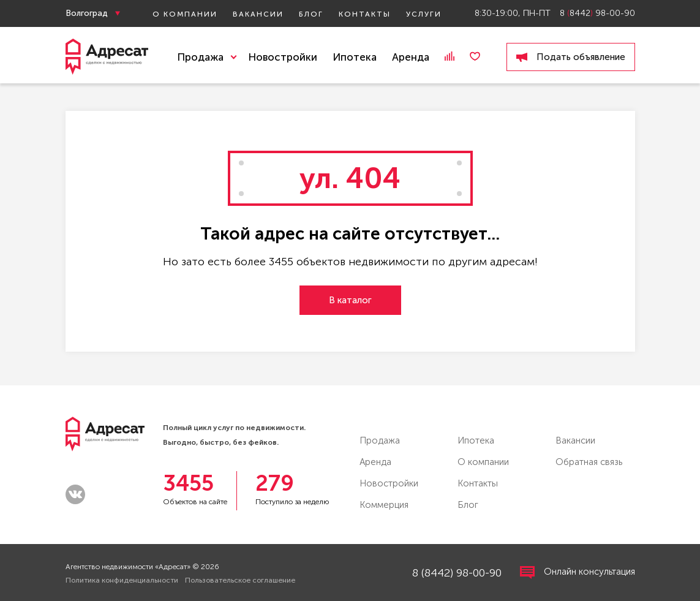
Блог (311, 14)
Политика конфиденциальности (122, 580)
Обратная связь (589, 462)
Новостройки (283, 57)
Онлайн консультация (578, 573)
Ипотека (355, 57)
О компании (185, 14)
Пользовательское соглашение (240, 580)
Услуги (424, 14)
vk (75, 494)
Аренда (411, 57)
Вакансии (258, 14)
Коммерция (384, 505)
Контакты (365, 14)
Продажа (380, 440)
